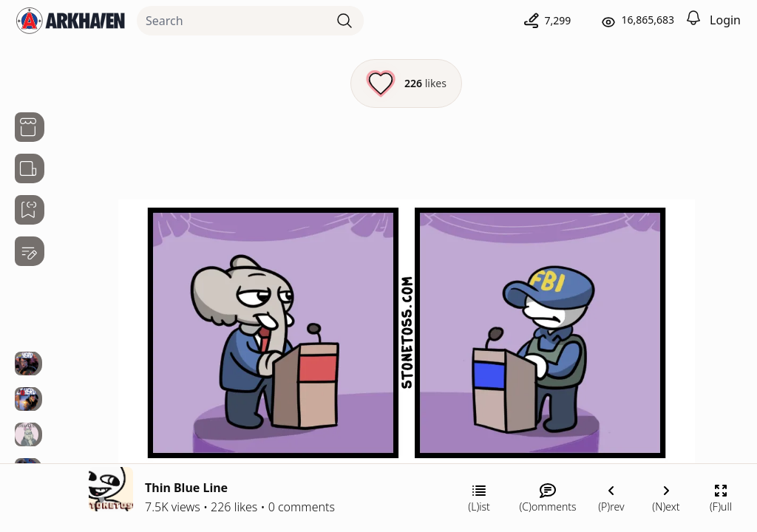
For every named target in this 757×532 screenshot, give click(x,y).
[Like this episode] (406, 83)
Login (725, 20)
